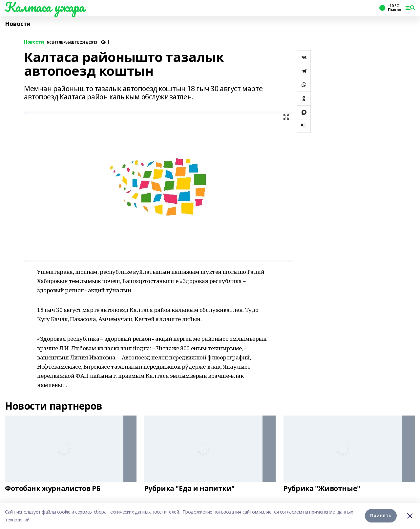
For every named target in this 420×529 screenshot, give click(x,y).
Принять (381, 516)
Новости (18, 24)
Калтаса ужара (45, 7)
